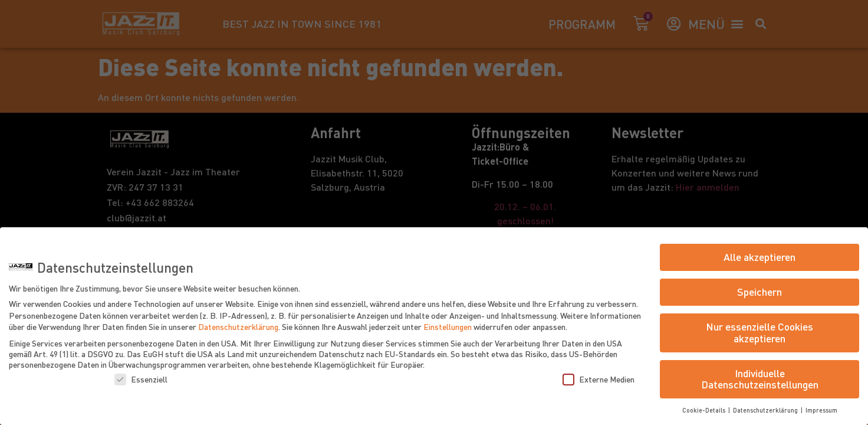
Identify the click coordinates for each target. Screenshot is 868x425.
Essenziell (141, 379)
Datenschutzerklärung (238, 326)
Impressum (821, 410)
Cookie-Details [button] (705, 410)
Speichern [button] (759, 292)
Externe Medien (599, 379)
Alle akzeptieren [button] (759, 257)
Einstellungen (448, 326)
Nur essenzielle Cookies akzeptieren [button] (759, 332)
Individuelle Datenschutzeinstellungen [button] (760, 379)
